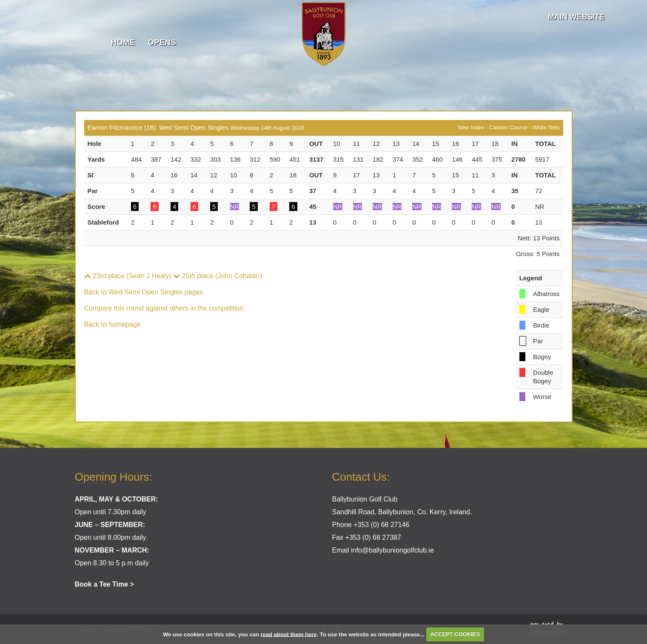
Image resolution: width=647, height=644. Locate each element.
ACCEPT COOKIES (455, 634)
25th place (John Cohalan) (217, 276)
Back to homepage (113, 324)
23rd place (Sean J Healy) (128, 276)
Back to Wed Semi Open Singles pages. (145, 292)
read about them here (288, 634)
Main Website (576, 17)
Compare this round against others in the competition (164, 308)
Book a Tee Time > (104, 584)
